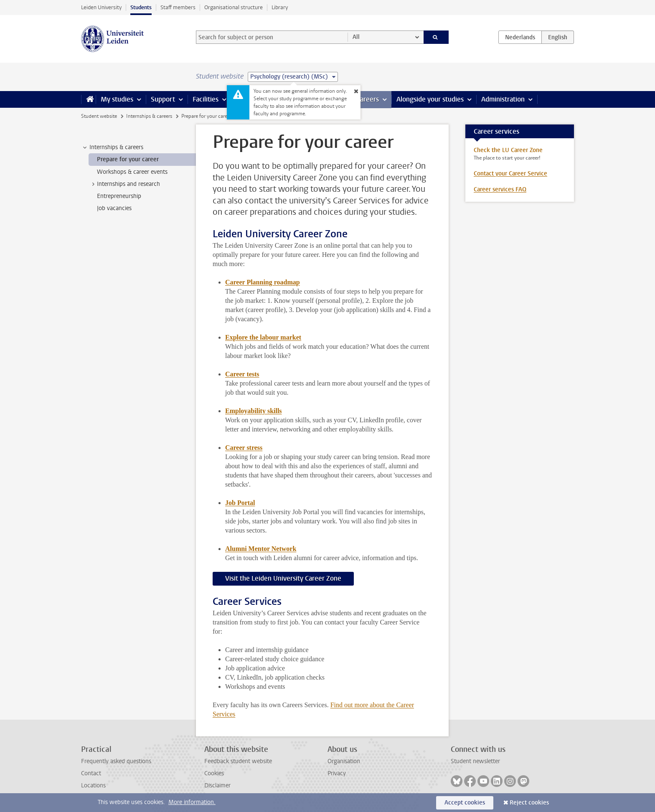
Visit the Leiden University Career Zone (283, 578)
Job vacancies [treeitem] (114, 208)
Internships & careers (149, 116)
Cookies (214, 773)
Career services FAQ (500, 189)
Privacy (337, 773)
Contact (91, 773)
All (356, 37)
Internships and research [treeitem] (124, 184)
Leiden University (101, 7)
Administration (503, 99)
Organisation (344, 761)
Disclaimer (217, 785)
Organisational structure (234, 7)
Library (280, 7)
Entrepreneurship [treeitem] (119, 196)
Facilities (206, 99)
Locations (93, 785)
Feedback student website (238, 761)
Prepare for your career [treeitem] (128, 159)
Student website (99, 116)
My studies (117, 99)
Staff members (178, 7)
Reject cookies (529, 803)
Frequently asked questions (116, 761)
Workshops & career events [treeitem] (132, 172)
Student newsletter (475, 761)
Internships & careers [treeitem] (112, 147)
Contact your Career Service (510, 174)
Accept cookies (465, 803)
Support (163, 99)
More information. (192, 802)
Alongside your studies (430, 99)
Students (141, 7)
